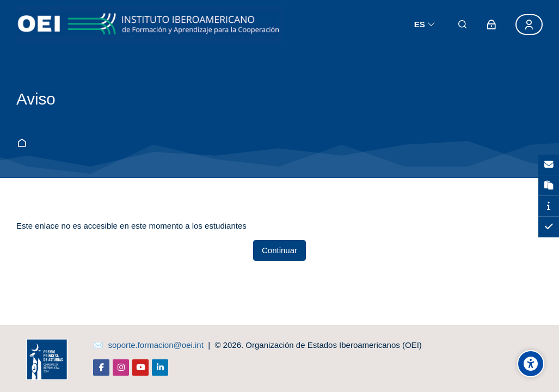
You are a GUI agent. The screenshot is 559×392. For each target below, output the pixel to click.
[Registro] (529, 24)
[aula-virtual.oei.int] (149, 24)
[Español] (425, 24)
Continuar (279, 250)
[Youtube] (140, 367)
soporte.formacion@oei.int (156, 345)
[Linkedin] (160, 367)
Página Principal (24, 143)
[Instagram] (121, 367)
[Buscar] (462, 24)
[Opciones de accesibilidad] (531, 364)
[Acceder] (492, 24)
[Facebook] (101, 367)
